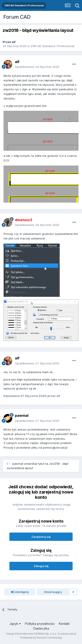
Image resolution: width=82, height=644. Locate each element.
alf (14, 42)
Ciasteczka (41, 628)
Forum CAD (17, 17)
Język (15, 624)
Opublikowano (37, 67)
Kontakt (64, 624)
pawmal (22, 415)
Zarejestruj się (41, 537)
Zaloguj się (41, 566)
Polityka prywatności (40, 624)
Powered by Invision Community (41, 638)
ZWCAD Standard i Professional (52, 46)
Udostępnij (20, 592)
